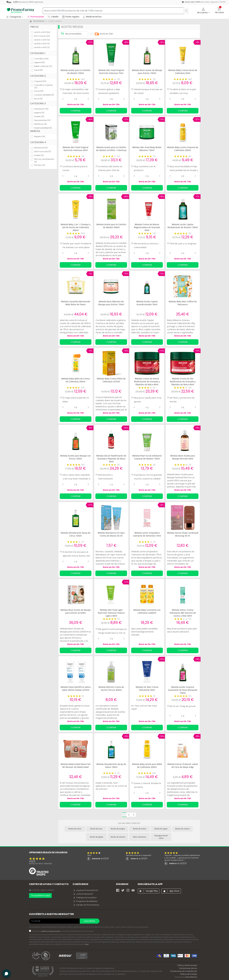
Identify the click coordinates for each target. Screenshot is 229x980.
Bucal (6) (38, 99)
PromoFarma (191, 977)
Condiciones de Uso (188, 968)
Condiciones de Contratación (184, 971)
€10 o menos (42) (42, 36)
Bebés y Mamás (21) (43, 66)
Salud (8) (38, 70)
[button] (203, 11)
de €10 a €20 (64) (42, 32)
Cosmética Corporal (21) (43, 86)
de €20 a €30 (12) (42, 40)
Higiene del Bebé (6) (43, 128)
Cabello (53, 17)
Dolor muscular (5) (43, 152)
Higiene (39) (40, 62)
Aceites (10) (39, 116)
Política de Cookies (189, 974)
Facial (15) (39, 91)
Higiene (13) (39, 113)
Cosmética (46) (41, 59)
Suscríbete (90, 921)
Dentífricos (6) (40, 124)
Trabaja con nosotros (85, 898)
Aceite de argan (161, 829)
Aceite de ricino (75, 829)
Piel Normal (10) (41, 148)
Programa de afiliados (85, 901)
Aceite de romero (182, 829)
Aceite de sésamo (118, 837)
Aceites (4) (39, 155)
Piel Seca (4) (40, 165)
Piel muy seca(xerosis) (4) (44, 160)
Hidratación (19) (41, 109)
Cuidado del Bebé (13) (44, 95)
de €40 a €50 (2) (42, 47)
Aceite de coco (96, 829)
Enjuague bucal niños (161, 837)
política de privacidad (51, 931)
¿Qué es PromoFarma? (86, 890)
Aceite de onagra (118, 829)
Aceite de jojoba (97, 837)
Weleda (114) (40, 136)
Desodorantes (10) (42, 120)
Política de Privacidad (187, 965)
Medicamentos (92, 17)
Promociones (36, 17)
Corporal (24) (40, 81)
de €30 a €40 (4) (42, 44)
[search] (185, 11)
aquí (87, 944)
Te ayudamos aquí (40, 895)
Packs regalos (71, 17)
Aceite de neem (139, 829)
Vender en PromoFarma (86, 905)
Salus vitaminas (139, 837)
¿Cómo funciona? (83, 894)
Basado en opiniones (41, 864)
